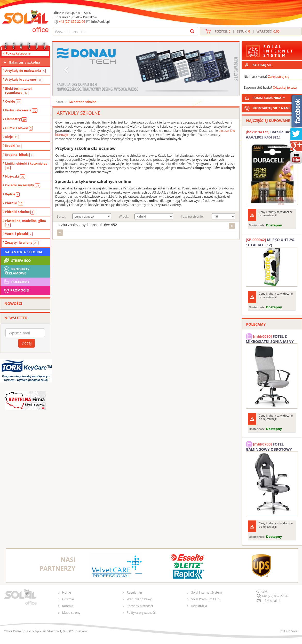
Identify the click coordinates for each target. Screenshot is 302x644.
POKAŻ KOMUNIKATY (276, 97)
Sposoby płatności (140, 606)
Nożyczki (15, 177)
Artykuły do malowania (25, 71)
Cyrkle (13, 102)
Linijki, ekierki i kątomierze (26, 166)
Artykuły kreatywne (24, 80)
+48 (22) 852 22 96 (72, 22)
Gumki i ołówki (19, 128)
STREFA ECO (17, 260)
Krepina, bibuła (19, 155)
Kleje (12, 137)
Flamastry (16, 119)
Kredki (13, 146)
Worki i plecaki (19, 234)
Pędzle (12, 194)
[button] (67, 69)
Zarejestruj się (279, 77)
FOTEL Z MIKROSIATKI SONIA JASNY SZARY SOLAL (270, 338)
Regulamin (134, 592)
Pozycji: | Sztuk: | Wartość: (247, 31)
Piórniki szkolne (20, 212)
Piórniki (14, 203)
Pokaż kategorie (18, 53)
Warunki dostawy (139, 599)
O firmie (68, 599)
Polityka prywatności (141, 613)
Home (67, 592)
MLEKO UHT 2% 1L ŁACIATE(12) (270, 242)
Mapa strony (71, 613)
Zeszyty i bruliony (22, 243)
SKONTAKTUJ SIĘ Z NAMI (271, 108)
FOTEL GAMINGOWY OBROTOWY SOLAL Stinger (269, 446)
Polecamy (16, 282)
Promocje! (16, 290)
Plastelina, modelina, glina (26, 223)
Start (60, 102)
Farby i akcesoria (21, 110)
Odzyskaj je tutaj (285, 87)
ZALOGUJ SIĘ (262, 65)
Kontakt (68, 606)
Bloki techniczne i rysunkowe (19, 91)
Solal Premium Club (205, 599)
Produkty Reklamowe (16, 271)
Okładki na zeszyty (23, 185)
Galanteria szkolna (24, 62)
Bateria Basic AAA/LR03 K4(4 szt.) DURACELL (270, 135)
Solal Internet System (206, 592)
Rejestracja (199, 606)
